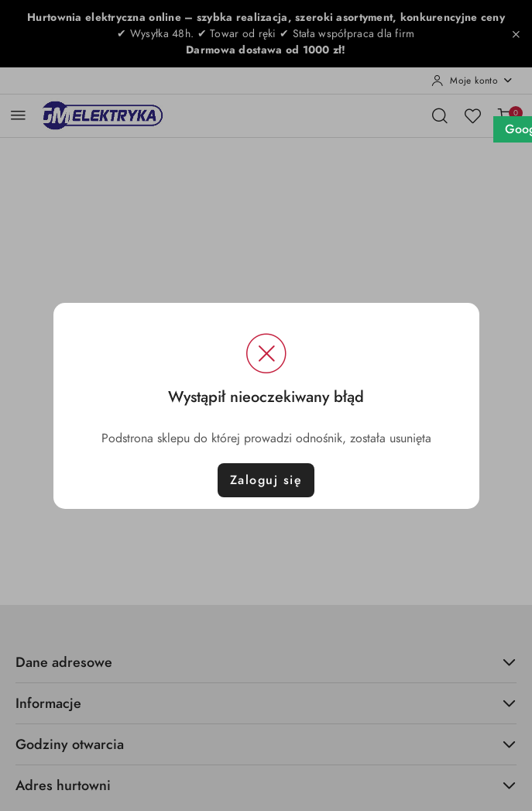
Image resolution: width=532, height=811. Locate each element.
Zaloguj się (266, 480)
